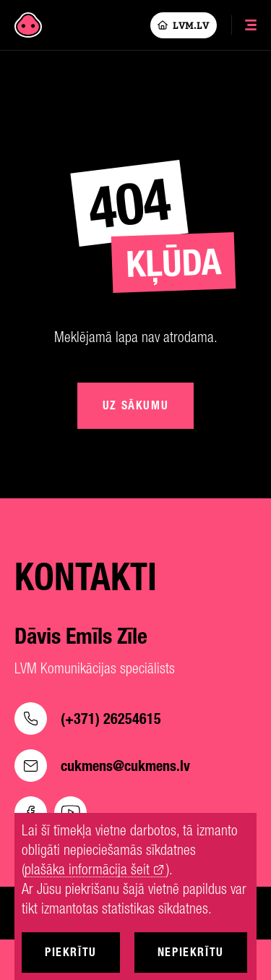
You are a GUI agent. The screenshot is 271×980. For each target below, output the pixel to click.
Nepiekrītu (191, 952)
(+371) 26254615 (88, 719)
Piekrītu (71, 952)
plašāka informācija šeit (87, 870)
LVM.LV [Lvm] (184, 25)
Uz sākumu (135, 405)
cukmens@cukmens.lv (102, 766)
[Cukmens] (28, 25)
